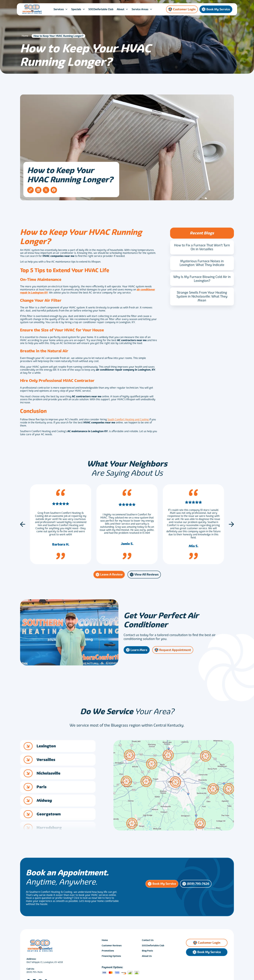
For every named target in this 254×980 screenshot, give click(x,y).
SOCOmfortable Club (101, 9)
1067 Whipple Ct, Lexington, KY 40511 (45, 964)
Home (25, 37)
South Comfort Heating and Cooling (128, 421)
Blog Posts (147, 952)
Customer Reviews (112, 947)
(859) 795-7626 (35, 974)
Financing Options (111, 957)
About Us (147, 957)
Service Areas (140, 9)
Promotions (108, 952)
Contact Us (148, 942)
